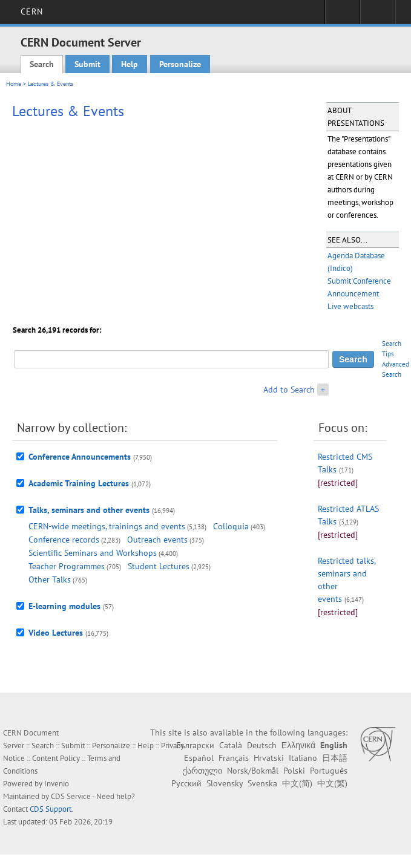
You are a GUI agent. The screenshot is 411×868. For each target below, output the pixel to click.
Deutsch (262, 745)
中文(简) (297, 783)
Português (329, 771)
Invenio (57, 784)
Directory (377, 16)
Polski (294, 771)
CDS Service (71, 796)
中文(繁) (332, 783)
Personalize (180, 64)
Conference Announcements (80, 457)
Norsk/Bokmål (253, 771)
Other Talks (50, 579)
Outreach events (157, 540)
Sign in (342, 16)
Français (234, 758)
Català (231, 745)
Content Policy (56, 758)
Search (42, 64)
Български (195, 745)
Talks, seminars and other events (89, 510)
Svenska (262, 783)
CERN (32, 11)
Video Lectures (56, 633)
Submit (87, 64)
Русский (186, 783)
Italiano (303, 758)
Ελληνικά (298, 745)
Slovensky (225, 783)
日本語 (335, 758)
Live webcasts (350, 306)
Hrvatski (269, 758)
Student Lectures (159, 566)
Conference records (64, 540)
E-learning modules (64, 606)
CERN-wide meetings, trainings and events (107, 526)
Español (199, 758)
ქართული (202, 771)
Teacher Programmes (67, 566)
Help (130, 64)
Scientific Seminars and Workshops (93, 553)
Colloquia (231, 526)
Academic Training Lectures (79, 483)
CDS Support (51, 809)
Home (14, 84)
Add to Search (289, 390)
